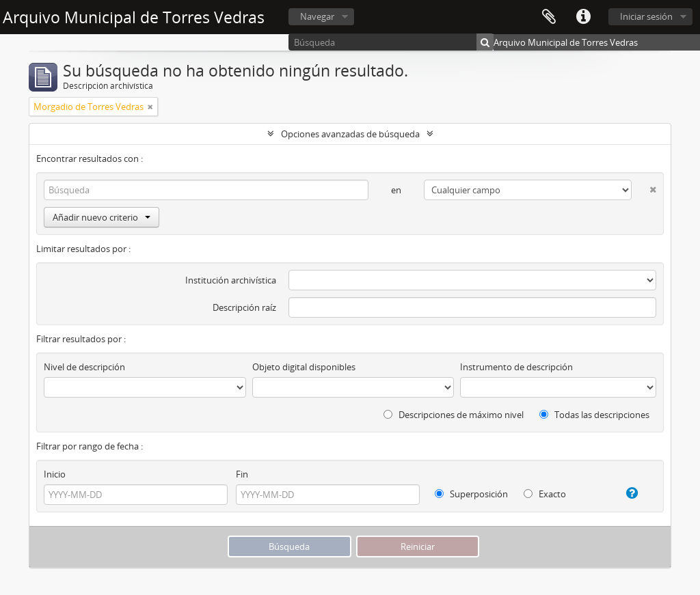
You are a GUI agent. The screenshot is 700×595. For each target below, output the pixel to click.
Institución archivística (231, 280)
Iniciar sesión (646, 16)
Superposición (471, 494)
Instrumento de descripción (516, 367)
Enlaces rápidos (583, 17)
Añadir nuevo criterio (102, 217)
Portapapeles (549, 17)
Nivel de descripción (84, 367)
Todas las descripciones (594, 415)
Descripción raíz (244, 307)
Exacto (545, 494)
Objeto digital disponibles (304, 367)
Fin (242, 474)
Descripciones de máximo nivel (454, 415)
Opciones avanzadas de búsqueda (350, 134)
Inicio (55, 474)
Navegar (317, 16)
